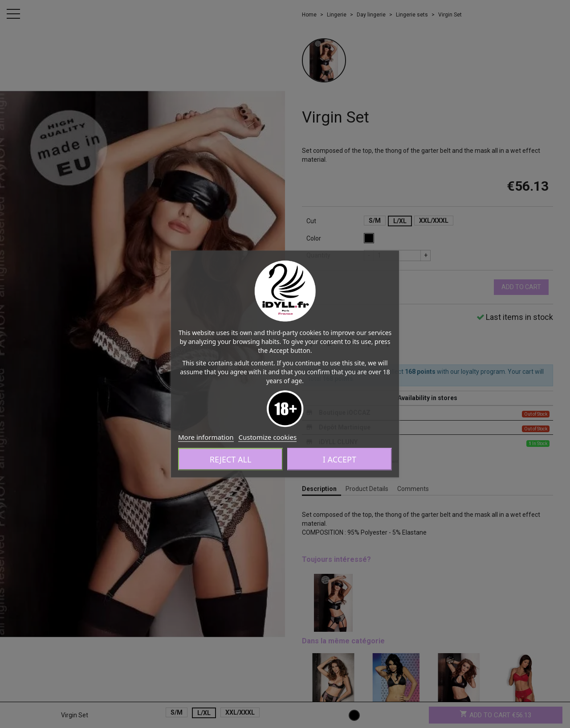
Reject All (231, 459)
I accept (340, 459)
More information (206, 437)
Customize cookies (267, 437)
